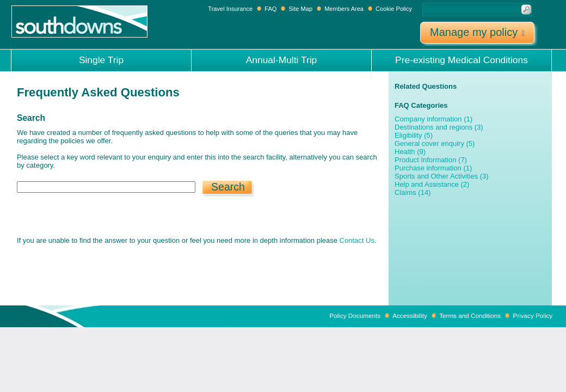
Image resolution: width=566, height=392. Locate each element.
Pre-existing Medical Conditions (462, 60)
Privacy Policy (533, 316)
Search (228, 187)
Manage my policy (477, 32)
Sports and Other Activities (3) (442, 176)
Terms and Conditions (470, 316)
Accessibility (410, 316)
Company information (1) (433, 119)
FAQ (270, 9)
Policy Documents (355, 316)
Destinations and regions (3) (439, 127)
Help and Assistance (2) (432, 184)
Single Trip (101, 60)
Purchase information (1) (433, 168)
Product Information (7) (431, 160)
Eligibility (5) (414, 135)
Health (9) (410, 152)
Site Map (300, 9)
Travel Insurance (231, 9)
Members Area (344, 9)
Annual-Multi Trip (282, 60)
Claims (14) (413, 192)
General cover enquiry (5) (435, 143)
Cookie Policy (394, 9)
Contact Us (357, 240)
